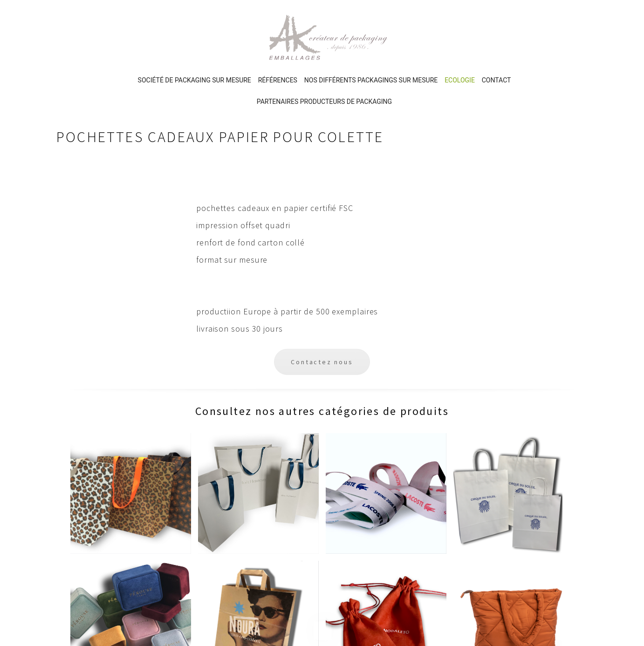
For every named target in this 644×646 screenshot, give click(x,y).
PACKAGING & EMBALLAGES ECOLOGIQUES (354, 522)
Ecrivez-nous (88, 512)
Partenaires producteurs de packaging (324, 61)
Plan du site (440, 542)
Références (278, 40)
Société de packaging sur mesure (195, 40)
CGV (427, 526)
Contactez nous (322, 321)
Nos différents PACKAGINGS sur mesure (371, 40)
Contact (497, 40)
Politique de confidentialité (466, 510)
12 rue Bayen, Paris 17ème (109, 528)
